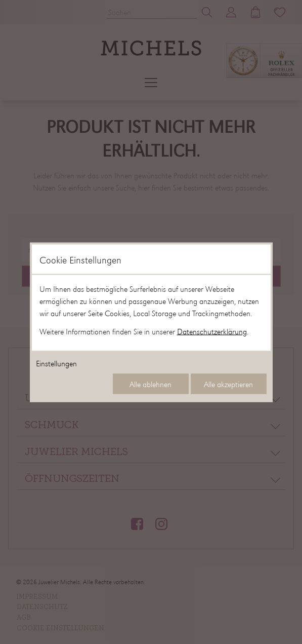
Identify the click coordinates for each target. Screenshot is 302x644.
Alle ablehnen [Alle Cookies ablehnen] (150, 384)
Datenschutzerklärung (212, 331)
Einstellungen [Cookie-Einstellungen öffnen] (56, 363)
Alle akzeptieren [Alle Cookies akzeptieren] (228, 384)
